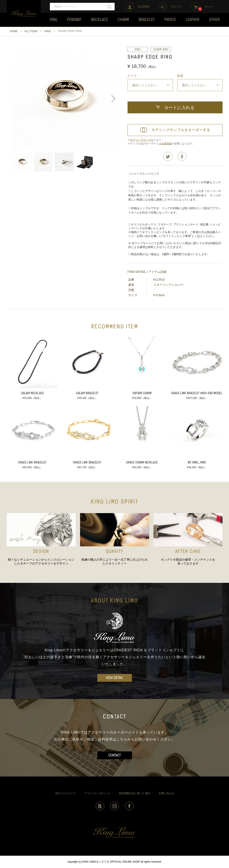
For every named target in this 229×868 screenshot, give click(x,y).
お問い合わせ (166, 793)
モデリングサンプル (142, 140)
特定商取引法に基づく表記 (134, 793)
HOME (14, 31)
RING (48, 31)
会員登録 (166, 144)
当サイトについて (65, 793)
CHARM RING (161, 50)
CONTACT (115, 756)
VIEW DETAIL (114, 678)
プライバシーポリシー (97, 793)
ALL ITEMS (31, 31)
